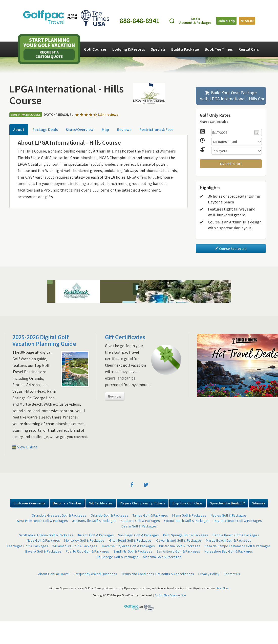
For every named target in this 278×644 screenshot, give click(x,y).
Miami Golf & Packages (189, 515)
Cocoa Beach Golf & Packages (187, 521)
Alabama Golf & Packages (162, 557)
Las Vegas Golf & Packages (28, 546)
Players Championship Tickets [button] (143, 503)
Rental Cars (249, 49)
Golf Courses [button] (95, 49)
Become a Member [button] (67, 503)
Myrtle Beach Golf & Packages (229, 540)
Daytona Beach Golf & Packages (238, 521)
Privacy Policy (209, 574)
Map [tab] (105, 129)
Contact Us (232, 574)
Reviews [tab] (124, 129)
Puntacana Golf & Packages (180, 546)
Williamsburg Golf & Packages (75, 546)
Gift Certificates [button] (101, 503)
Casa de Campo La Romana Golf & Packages (238, 546)
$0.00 (247, 21)
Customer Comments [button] (29, 503)
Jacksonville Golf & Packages (94, 521)
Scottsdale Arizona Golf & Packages (46, 535)
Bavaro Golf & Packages (43, 551)
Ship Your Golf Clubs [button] (188, 503)
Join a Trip (226, 21)
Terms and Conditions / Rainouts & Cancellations (158, 574)
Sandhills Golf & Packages (133, 551)
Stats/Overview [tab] (80, 129)
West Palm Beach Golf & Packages (42, 521)
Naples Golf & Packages (229, 515)
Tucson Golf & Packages (96, 535)
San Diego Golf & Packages (138, 535)
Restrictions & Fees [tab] (156, 129)
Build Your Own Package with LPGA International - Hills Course (233, 96)
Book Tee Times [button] (219, 49)
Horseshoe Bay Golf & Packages (229, 551)
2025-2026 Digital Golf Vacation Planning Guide (44, 340)
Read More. (223, 588)
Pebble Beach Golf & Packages (236, 535)
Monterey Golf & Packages (84, 540)
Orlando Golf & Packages (109, 515)
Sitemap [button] (259, 503)
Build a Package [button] (185, 49)
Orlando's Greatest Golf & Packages (59, 515)
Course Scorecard (231, 249)
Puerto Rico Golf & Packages (87, 551)
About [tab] (19, 129)
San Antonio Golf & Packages (178, 551)
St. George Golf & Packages (118, 557)
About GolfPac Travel (54, 574)
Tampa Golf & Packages (150, 515)
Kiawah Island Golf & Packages (179, 540)
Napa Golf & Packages (43, 540)
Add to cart (231, 164)
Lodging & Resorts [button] (129, 49)
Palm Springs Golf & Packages (186, 535)
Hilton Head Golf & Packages (130, 540)
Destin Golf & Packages (139, 526)
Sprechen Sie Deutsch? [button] (227, 503)
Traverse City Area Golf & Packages (128, 546)
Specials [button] (158, 49)
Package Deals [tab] (45, 129)
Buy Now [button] (115, 396)
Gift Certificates (125, 337)
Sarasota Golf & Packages (140, 521)
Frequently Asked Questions (95, 574)
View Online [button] (25, 447)
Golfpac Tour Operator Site (170, 595)
